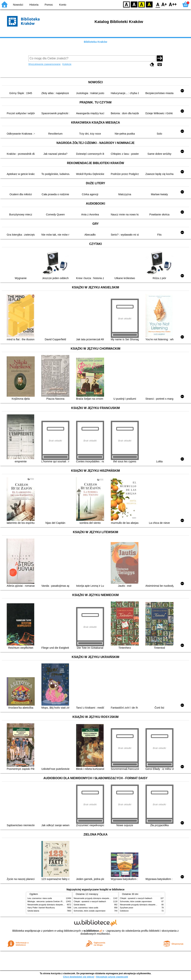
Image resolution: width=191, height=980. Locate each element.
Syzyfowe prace (127, 908)
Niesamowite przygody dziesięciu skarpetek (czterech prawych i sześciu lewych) (61, 905)
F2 (173, 4)
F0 (158, 4)
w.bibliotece (93, 931)
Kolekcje (67, 64)
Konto (63, 5)
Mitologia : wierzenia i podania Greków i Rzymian (48, 902)
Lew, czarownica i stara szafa (40, 898)
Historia (34, 5)
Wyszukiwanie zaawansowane (44, 64)
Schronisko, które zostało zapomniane (90, 911)
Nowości (18, 5)
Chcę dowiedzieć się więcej (79, 977)
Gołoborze (124, 911)
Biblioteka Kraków (96, 42)
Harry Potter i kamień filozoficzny (41, 908)
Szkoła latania (33, 911)
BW (134, 4)
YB (141, 4)
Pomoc (49, 5)
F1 (164, 4)
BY (149, 4)
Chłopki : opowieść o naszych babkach (90, 902)
